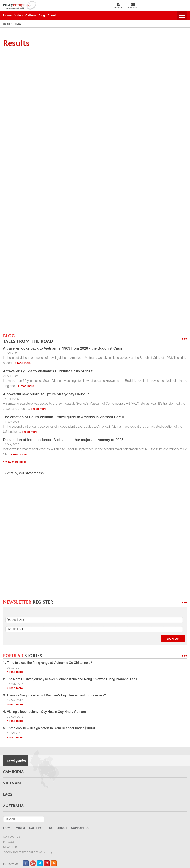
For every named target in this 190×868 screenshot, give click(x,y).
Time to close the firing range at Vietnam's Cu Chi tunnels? (49, 663)
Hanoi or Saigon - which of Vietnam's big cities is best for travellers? (56, 696)
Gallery (35, 828)
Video (20, 828)
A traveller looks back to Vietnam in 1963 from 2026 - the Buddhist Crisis (63, 349)
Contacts (133, 6)
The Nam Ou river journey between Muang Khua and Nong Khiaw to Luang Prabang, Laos (72, 680)
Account (118, 6)
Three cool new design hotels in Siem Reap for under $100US (52, 729)
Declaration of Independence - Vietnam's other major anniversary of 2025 (63, 440)
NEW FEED (10, 847)
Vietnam (12, 783)
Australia (13, 806)
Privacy (9, 842)
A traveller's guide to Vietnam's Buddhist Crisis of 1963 (48, 372)
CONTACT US (11, 837)
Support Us (80, 828)
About (62, 828)
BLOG (28, 339)
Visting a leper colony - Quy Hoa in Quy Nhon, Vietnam (46, 712)
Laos (8, 795)
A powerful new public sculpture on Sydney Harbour (46, 395)
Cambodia (13, 772)
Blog (49, 828)
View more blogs (15, 462)
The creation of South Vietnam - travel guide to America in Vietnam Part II (63, 417)
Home (7, 828)
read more (23, 363)
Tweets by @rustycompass (23, 474)
